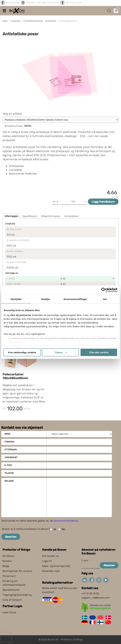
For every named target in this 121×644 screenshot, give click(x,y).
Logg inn (47, 561)
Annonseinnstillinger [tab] (75, 299)
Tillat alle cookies (99, 352)
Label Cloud (9, 612)
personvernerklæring (66, 521)
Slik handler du (50, 556)
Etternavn (11, 450)
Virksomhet (11, 457)
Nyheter (7, 561)
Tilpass (61, 352)
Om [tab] (105, 299)
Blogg (6, 566)
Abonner (109, 565)
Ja (53, 529)
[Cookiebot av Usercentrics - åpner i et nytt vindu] (104, 290)
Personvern (9, 576)
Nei (62, 529)
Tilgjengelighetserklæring (17, 595)
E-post (8, 465)
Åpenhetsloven (11, 590)
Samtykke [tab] (16, 299)
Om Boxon (8, 556)
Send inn (11, 537)
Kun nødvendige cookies (22, 352)
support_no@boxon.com (96, 598)
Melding (9, 481)
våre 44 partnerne (21, 315)
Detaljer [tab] (46, 299)
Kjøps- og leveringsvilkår (56, 566)
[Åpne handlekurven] (116, 11)
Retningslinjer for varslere (17, 571)
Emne (7, 434)
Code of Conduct (12, 600)
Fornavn (9, 442)
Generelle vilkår (51, 571)
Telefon (9, 473)
